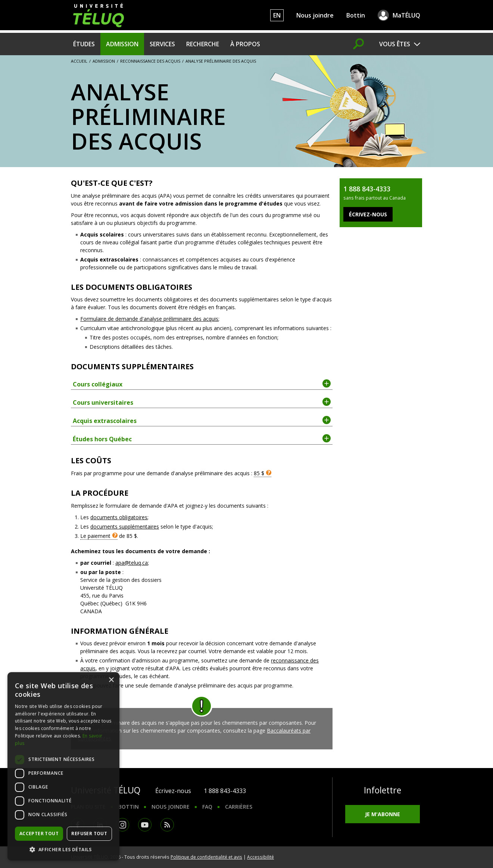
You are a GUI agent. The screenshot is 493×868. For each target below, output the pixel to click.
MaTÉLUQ (406, 15)
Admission (122, 44)
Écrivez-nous (173, 791)
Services (162, 44)
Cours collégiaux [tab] (202, 384)
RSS (167, 825)
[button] (63, 849)
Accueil (79, 61)
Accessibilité (260, 857)
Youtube (145, 825)
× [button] (111, 680)
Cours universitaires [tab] (202, 402)
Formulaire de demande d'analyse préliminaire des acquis (149, 319)
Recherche (203, 44)
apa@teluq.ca (132, 563)
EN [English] (277, 15)
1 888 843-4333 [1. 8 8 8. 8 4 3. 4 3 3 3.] (225, 791)
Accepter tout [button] (39, 833)
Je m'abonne (383, 814)
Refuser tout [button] (89, 833)
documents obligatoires (119, 517)
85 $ (259, 473)
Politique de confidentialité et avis (206, 857)
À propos (245, 44)
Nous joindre (315, 15)
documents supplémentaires (125, 527)
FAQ (207, 807)
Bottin (356, 15)
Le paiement (95, 536)
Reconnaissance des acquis (150, 61)
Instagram (122, 825)
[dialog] (63, 766)
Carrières (239, 807)
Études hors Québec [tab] (202, 439)
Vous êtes (395, 44)
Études (84, 44)
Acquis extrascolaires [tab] (202, 420)
